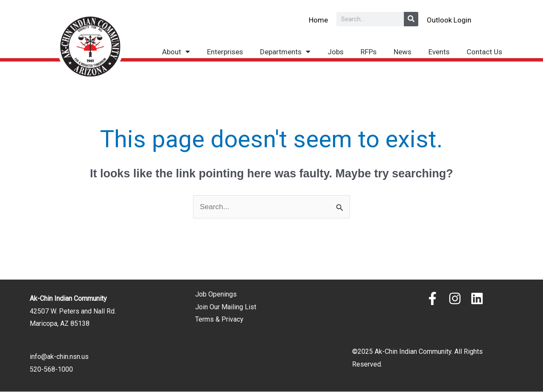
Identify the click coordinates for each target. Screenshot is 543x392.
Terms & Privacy (219, 320)
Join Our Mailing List (226, 307)
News (403, 52)
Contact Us (484, 52)
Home (318, 20)
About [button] (176, 52)
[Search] (411, 19)
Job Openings (216, 295)
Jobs (336, 52)
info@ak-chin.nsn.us (59, 357)
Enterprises (225, 52)
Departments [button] (285, 52)
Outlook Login (449, 20)
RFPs (369, 52)
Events (439, 52)
